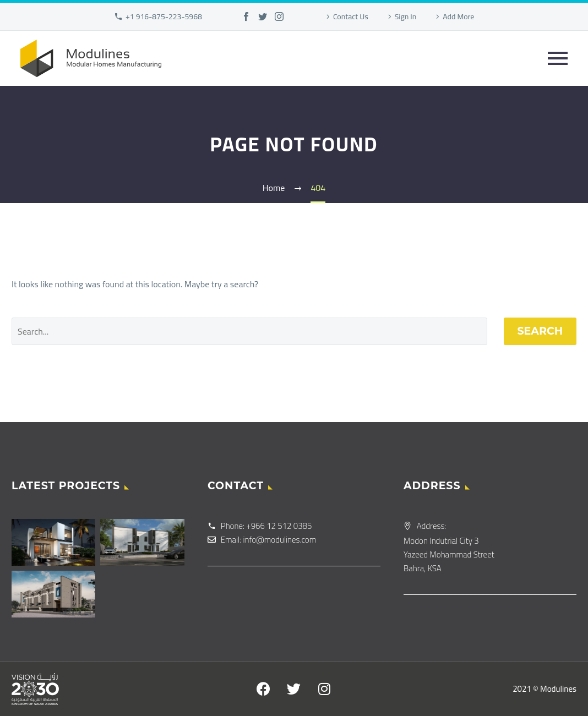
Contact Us (351, 17)
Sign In (406, 17)
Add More (458, 17)
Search (540, 331)
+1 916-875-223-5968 (164, 17)
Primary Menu (558, 58)
